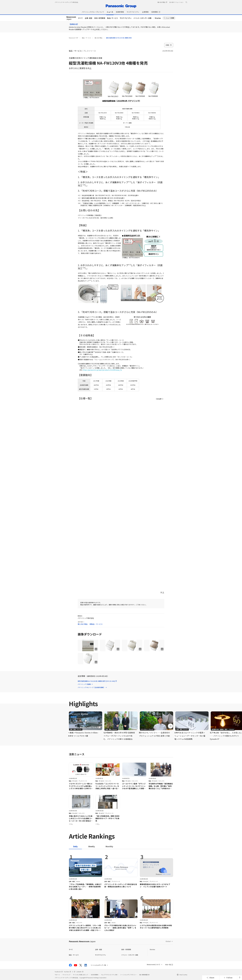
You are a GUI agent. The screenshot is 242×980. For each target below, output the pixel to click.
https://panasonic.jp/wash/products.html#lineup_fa (102, 370)
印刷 (169, 45)
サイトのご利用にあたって (81, 975)
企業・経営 (89, 18)
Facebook (59, 972)
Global (168, 941)
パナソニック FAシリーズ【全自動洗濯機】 (92, 687)
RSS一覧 (168, 965)
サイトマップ (66, 975)
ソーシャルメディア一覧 (98, 965)
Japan (71, 18)
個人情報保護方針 (144, 975)
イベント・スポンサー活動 (142, 18)
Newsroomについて (154, 964)
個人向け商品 (98, 38)
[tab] (92, 846)
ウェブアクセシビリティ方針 (109, 975)
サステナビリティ (126, 18)
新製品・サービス (96, 624)
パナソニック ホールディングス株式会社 (66, 2)
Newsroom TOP (74, 38)
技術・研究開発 (100, 18)
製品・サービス (113, 18)
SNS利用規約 (95, 975)
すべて (81, 18)
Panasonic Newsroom (82, 941)
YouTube (67, 972)
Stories (158, 18)
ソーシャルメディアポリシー (128, 975)
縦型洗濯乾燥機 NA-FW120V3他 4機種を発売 (119, 38)
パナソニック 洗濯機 (85, 684)
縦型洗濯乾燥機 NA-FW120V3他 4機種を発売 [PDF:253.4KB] (97, 681)
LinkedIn (80, 972)
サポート (57, 975)
